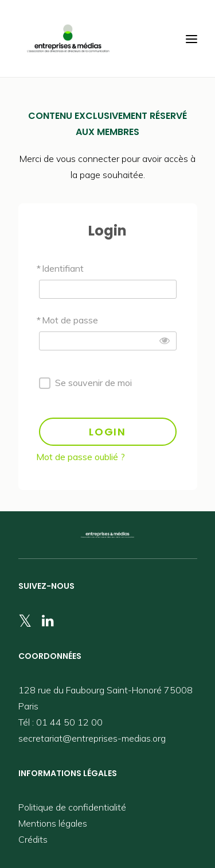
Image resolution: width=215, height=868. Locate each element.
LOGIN (107, 432)
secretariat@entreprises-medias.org (92, 738)
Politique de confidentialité (72, 807)
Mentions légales (53, 823)
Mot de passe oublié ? (81, 457)
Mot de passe (70, 320)
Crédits (33, 839)
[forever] (45, 383)
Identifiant (63, 268)
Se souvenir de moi (93, 383)
